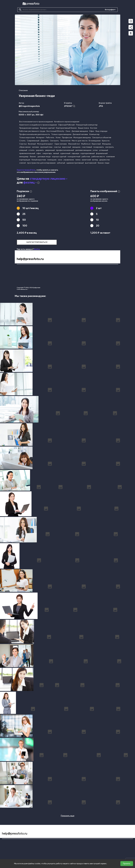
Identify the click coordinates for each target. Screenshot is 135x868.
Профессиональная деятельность (35, 134)
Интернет (40, 138)
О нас (19, 283)
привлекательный (27, 153)
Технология (65, 141)
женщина (76, 147)
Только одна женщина (61, 134)
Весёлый (32, 144)
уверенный (50, 150)
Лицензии (62, 278)
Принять (127, 864)
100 (25, 226)
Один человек (61, 144)
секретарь (47, 153)
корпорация (25, 160)
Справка (112, 269)
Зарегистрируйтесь (26, 170)
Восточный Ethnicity (55, 131)
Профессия (67, 138)
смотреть (109, 147)
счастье (57, 147)
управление (69, 160)
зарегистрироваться (37, 242)
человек (35, 147)
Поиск (19, 269)
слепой (22, 163)
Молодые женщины (82, 138)
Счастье (23, 144)
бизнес (33, 157)
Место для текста (80, 141)
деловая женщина (83, 150)
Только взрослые (27, 138)
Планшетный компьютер (87, 125)
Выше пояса (84, 128)
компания (110, 157)
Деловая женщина (80, 131)
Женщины (106, 144)
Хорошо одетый (47, 128)
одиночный (65, 153)
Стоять (22, 141)
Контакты (113, 278)
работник (86, 157)
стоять (32, 150)
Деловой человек (80, 134)
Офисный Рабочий (66, 125)
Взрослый (96, 144)
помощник (52, 160)
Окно (68, 131)
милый (56, 153)
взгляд (95, 160)
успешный (103, 150)
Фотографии (109, 10)
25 (24, 214)
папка (78, 160)
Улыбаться (86, 144)
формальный (102, 153)
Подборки (21, 274)
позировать (99, 147)
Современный (33, 141)
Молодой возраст (45, 144)
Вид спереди (101, 131)
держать (40, 150)
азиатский (86, 160)
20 (98, 226)
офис (39, 153)
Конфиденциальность (67, 269)
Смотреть (54, 141)
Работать (50, 138)
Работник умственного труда (32, 131)
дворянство (105, 160)
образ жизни (25, 147)
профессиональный (65, 150)
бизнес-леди (103, 163)
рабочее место (98, 157)
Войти (37, 249)
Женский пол (74, 144)
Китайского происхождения (67, 122)
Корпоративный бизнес (66, 128)
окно (60, 160)
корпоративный (88, 153)
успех (95, 150)
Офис (92, 131)
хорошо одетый (59, 157)
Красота (106, 141)
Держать (45, 141)
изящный (23, 150)
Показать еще (68, 816)
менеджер (24, 157)
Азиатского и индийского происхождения (38, 125)
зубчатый (61, 163)
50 (24, 220)
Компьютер (94, 134)
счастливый (87, 147)
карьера (75, 153)
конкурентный (74, 157)
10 (31, 208)
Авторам (112, 274)
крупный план (46, 147)
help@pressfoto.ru (30, 259)
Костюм (94, 128)
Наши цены (21, 278)
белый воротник (39, 160)
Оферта (61, 274)
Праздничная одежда (29, 128)
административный (75, 163)
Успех (58, 138)
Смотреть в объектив (102, 138)
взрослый (67, 147)
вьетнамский (91, 163)
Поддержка (114, 283)
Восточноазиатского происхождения (36, 122)
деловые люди (44, 157)
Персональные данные (67, 283)
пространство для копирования (41, 163)
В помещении (95, 141)
